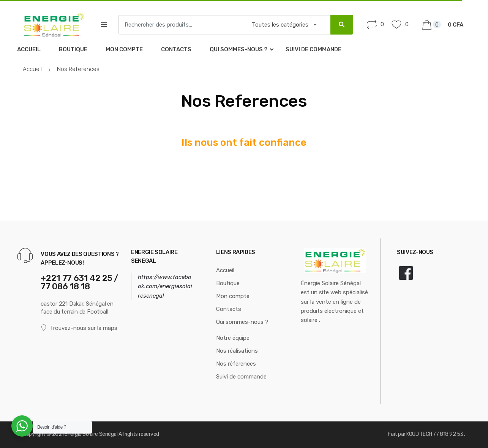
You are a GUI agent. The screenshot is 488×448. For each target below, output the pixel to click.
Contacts (176, 49)
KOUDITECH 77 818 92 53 (435, 434)
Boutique (73, 49)
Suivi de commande (313, 49)
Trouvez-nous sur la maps (79, 328)
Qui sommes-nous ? (238, 49)
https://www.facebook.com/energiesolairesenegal (165, 286)
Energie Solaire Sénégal (91, 434)
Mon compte (124, 49)
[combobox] (178, 25)
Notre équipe (233, 338)
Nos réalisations (237, 351)
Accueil (29, 49)
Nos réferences (236, 364)
